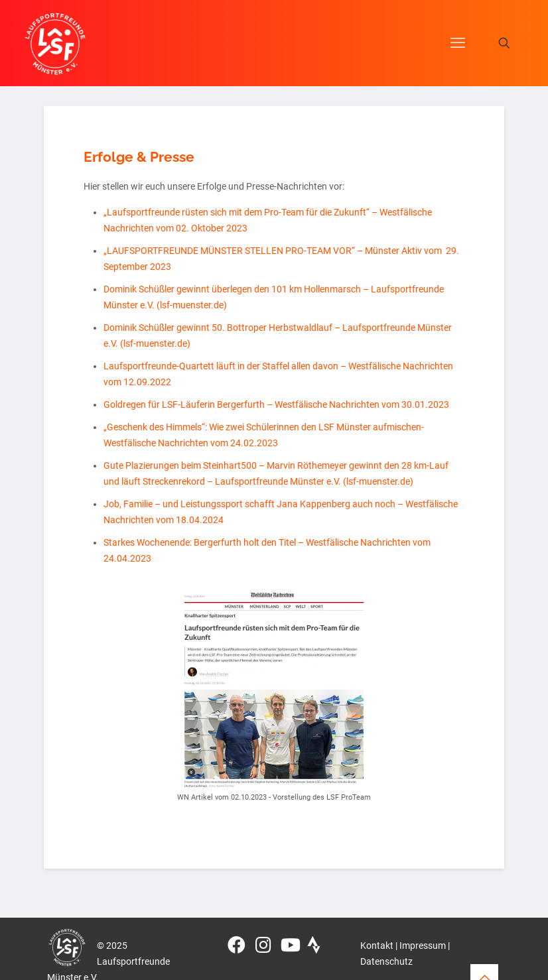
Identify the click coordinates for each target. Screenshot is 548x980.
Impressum (423, 946)
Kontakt (377, 946)
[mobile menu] (458, 43)
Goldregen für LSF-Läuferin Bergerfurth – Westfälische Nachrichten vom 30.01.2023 (276, 404)
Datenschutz (386, 961)
